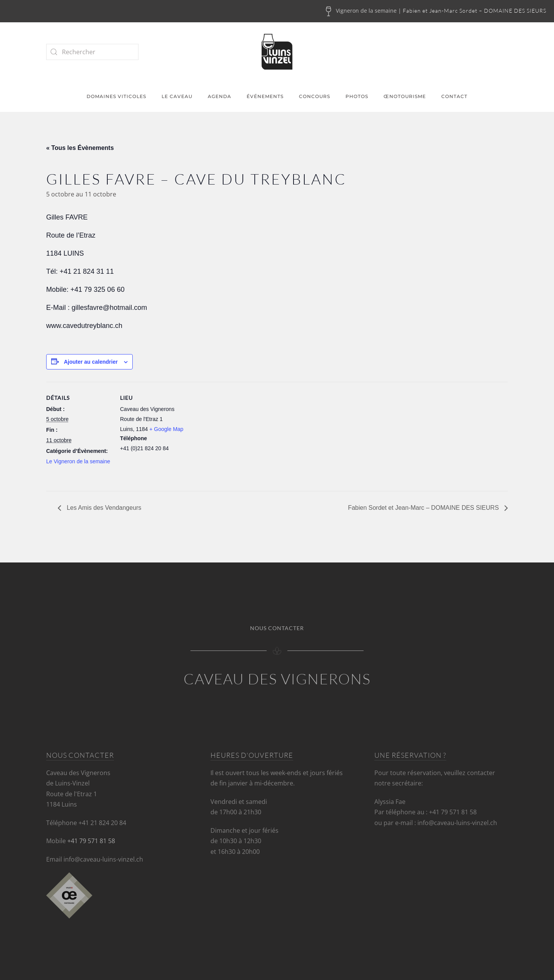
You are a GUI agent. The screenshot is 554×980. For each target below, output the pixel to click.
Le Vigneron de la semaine (78, 461)
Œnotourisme (405, 96)
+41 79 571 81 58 (91, 841)
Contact (454, 96)
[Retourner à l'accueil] (277, 52)
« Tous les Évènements (80, 148)
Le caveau (177, 96)
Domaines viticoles (116, 96)
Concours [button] (315, 96)
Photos (357, 96)
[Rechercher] (92, 52)
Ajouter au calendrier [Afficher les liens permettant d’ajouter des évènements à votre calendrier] (91, 362)
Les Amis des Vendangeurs (103, 508)
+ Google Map (166, 429)
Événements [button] (265, 96)
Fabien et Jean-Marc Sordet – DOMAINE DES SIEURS (475, 11)
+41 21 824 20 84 (102, 823)
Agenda (219, 96)
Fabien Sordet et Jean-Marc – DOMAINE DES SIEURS (424, 508)
